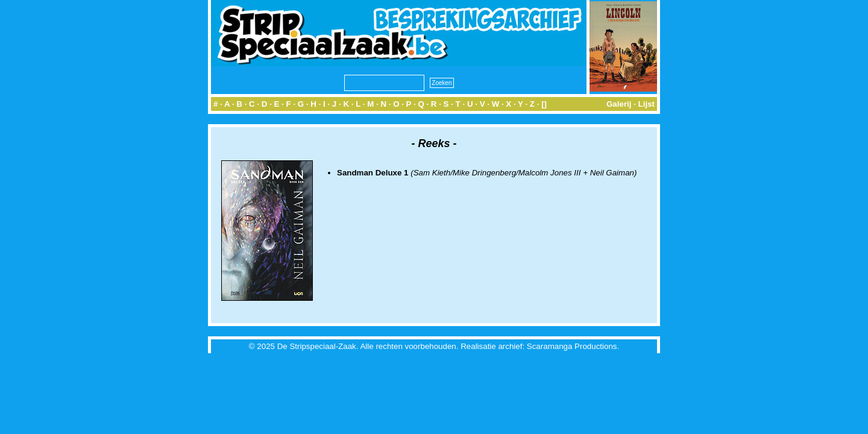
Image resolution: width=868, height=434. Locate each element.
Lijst (646, 104)
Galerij (619, 104)
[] (544, 104)
